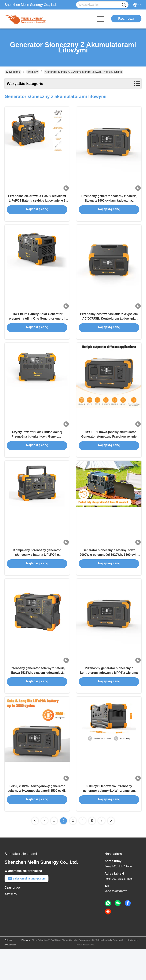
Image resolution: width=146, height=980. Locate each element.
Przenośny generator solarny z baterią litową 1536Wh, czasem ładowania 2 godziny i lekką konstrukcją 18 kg (37, 698)
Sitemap (26, 971)
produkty (33, 72)
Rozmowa (126, 19)
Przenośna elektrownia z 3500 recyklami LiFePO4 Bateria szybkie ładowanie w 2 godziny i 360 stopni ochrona (37, 205)
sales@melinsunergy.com (27, 909)
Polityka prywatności (10, 973)
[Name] (124, 5)
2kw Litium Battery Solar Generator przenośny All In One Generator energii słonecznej (37, 328)
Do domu (13, 72)
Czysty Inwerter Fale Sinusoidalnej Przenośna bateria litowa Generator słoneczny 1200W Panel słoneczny (37, 451)
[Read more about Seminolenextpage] (35, 852)
